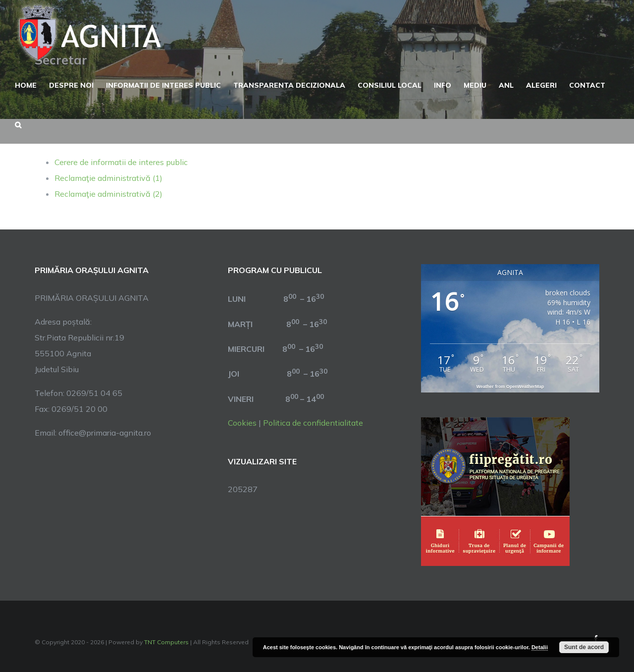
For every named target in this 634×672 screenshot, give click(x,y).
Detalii (540, 647)
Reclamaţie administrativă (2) (108, 194)
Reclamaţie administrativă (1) (108, 178)
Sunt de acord (584, 647)
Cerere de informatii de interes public (121, 162)
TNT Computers (166, 642)
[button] (18, 124)
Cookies (242, 423)
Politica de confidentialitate (313, 423)
